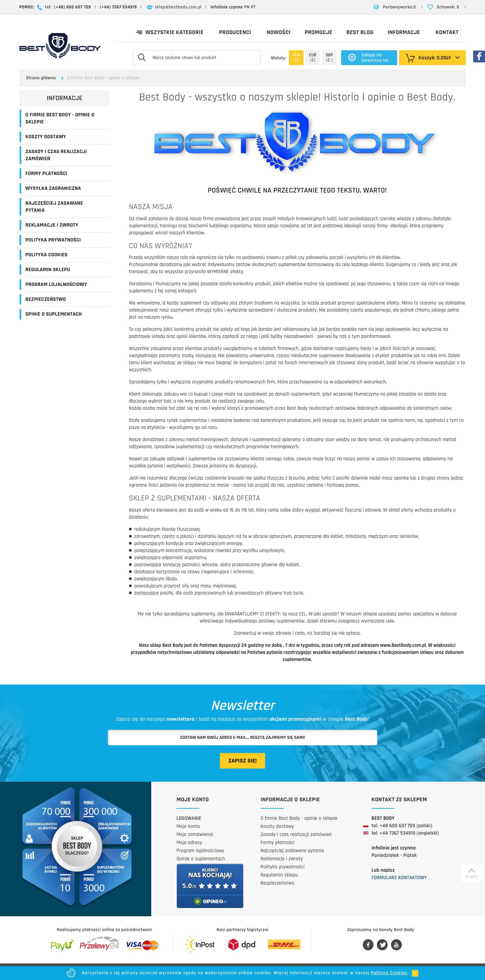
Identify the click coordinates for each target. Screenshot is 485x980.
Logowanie (189, 818)
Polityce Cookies (389, 973)
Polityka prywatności (53, 240)
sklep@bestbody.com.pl (178, 7)
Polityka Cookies (47, 255)
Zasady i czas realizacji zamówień (56, 155)
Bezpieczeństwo (46, 299)
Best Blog (360, 32)
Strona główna (41, 78)
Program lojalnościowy (56, 284)
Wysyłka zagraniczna (53, 188)
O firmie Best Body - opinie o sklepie (60, 118)
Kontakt (447, 32)
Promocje (318, 32)
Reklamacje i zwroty (52, 225)
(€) (313, 57)
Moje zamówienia (195, 834)
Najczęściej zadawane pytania (54, 207)
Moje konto (188, 826)
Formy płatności (46, 174)
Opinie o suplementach (54, 314)
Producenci (235, 32)
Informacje (404, 32)
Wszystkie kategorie (170, 32)
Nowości (279, 32)
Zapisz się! (243, 761)
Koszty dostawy (46, 137)
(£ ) (329, 57)
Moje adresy (189, 843)
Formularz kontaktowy (399, 878)
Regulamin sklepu (48, 270)
